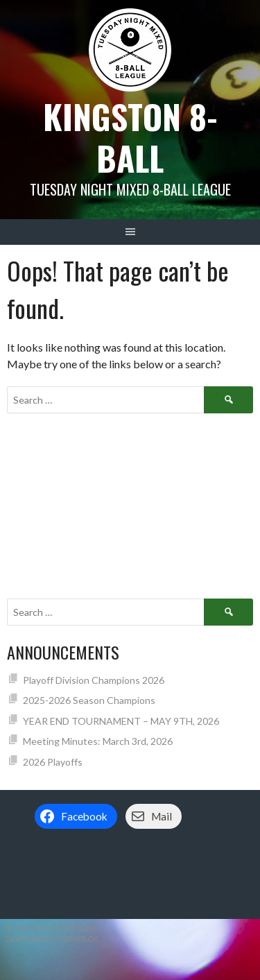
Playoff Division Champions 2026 (94, 680)
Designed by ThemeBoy (52, 939)
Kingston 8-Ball (130, 137)
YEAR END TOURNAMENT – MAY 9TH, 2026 (121, 721)
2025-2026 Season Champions (89, 700)
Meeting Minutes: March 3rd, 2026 (98, 741)
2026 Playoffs (53, 762)
